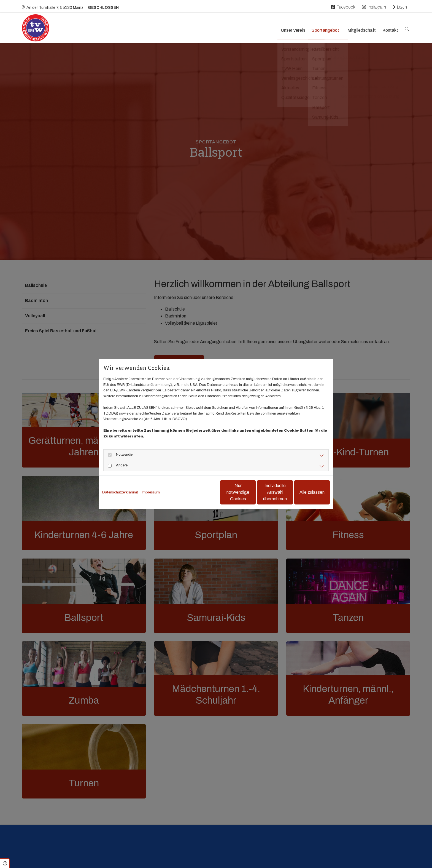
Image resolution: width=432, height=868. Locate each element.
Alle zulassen (304, 492)
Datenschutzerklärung (120, 492)
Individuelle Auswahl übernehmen (252, 492)
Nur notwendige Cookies (200, 492)
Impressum (151, 492)
